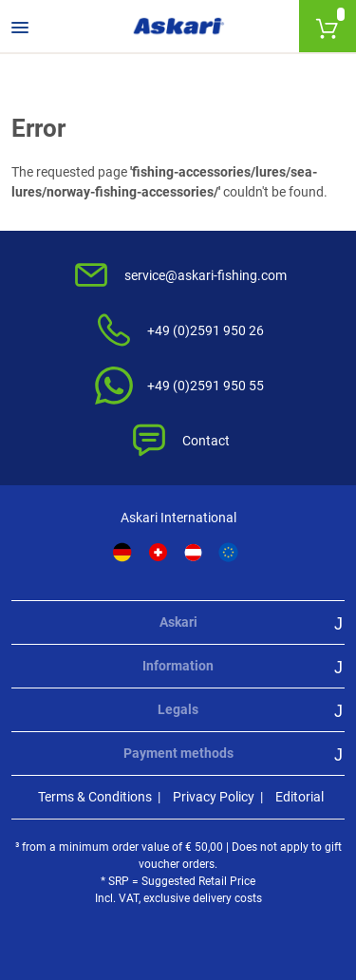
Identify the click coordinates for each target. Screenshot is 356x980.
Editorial (300, 797)
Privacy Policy (214, 797)
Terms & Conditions (95, 797)
